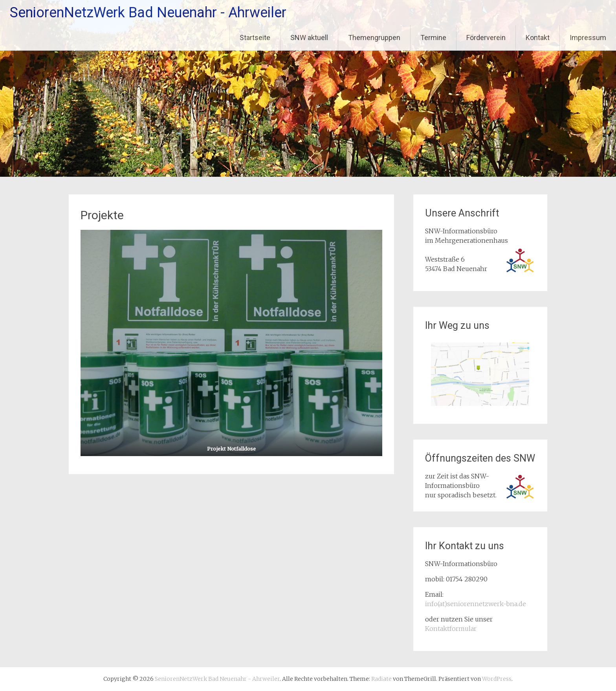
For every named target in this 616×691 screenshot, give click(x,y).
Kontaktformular (451, 629)
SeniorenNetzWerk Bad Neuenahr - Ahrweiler (148, 13)
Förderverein (486, 38)
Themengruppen (374, 38)
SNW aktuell (309, 38)
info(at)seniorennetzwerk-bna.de (476, 604)
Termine (433, 38)
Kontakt (538, 38)
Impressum (588, 38)
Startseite (255, 38)
